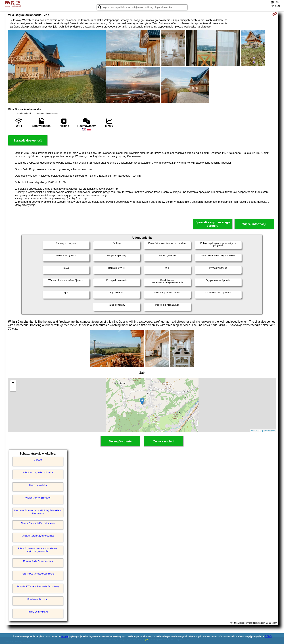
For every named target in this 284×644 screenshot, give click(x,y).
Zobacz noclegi (164, 441)
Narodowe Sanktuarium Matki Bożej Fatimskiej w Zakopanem (38, 512)
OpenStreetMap (268, 431)
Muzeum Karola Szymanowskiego (38, 536)
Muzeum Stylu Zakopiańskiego (38, 561)
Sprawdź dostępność (28, 141)
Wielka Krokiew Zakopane (38, 498)
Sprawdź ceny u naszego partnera (213, 224)
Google (65, 636)
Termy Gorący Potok (38, 612)
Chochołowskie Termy (38, 599)
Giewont (38, 460)
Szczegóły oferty (120, 441)
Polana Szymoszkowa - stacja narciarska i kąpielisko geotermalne (38, 550)
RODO (268, 636)
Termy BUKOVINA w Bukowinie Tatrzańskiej (38, 586)
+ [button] (13, 383)
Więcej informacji (254, 224)
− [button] (13, 388)
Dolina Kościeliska (38, 485)
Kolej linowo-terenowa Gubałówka (38, 574)
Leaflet (254, 431)
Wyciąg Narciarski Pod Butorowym (38, 523)
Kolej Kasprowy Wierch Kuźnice (38, 472)
